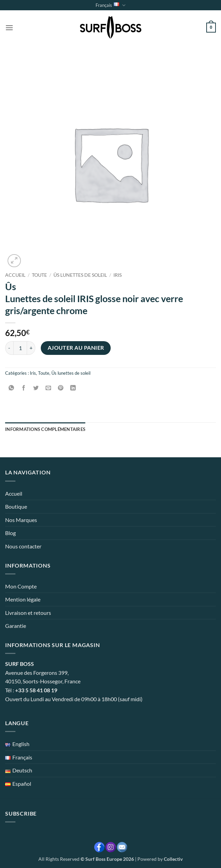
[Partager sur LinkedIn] (73, 388)
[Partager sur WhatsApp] (11, 388)
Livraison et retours (28, 613)
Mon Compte (21, 586)
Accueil (15, 275)
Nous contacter (23, 546)
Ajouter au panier (76, 348)
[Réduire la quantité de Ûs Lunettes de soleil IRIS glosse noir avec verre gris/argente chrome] (9, 348)
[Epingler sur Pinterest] (61, 388)
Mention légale (23, 599)
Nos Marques (21, 520)
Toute (39, 275)
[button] (9, 28)
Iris (118, 275)
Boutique (16, 506)
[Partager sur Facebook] (24, 388)
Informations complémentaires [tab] (45, 429)
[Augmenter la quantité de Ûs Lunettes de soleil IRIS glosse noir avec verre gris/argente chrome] (31, 348)
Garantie (16, 626)
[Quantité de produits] (20, 348)
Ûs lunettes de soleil (80, 275)
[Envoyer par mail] (48, 388)
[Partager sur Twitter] (36, 388)
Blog (10, 533)
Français (110, 5)
